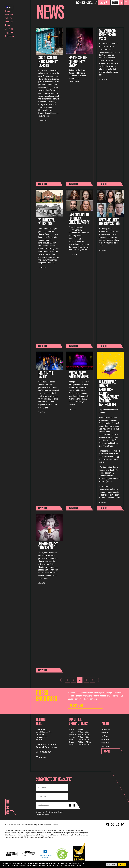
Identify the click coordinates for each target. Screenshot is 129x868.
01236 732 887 (91, 2)
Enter (72, 805)
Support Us (10, 32)
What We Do (106, 729)
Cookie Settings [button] (112, 864)
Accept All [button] (122, 864)
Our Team (105, 733)
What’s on (9, 15)
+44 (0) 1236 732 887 (43, 752)
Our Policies (105, 740)
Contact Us (10, 36)
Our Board (105, 736)
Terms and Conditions (52, 825)
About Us (9, 29)
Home (8, 11)
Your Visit (9, 22)
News (8, 25)
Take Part (9, 18)
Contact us (42, 757)
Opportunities (106, 746)
